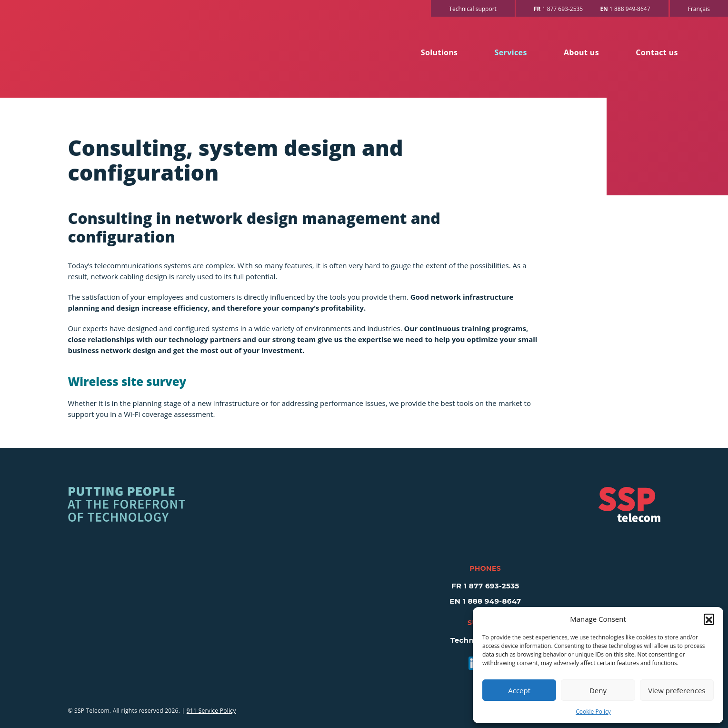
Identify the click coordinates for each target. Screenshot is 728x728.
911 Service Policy (211, 711)
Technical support (473, 9)
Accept (519, 690)
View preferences (677, 690)
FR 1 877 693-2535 (485, 586)
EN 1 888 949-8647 (485, 601)
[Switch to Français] (699, 8)
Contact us (657, 52)
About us (581, 52)
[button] (709, 619)
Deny (598, 690)
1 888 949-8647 (625, 9)
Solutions (439, 52)
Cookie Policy (593, 712)
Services (511, 52)
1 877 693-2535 (558, 9)
